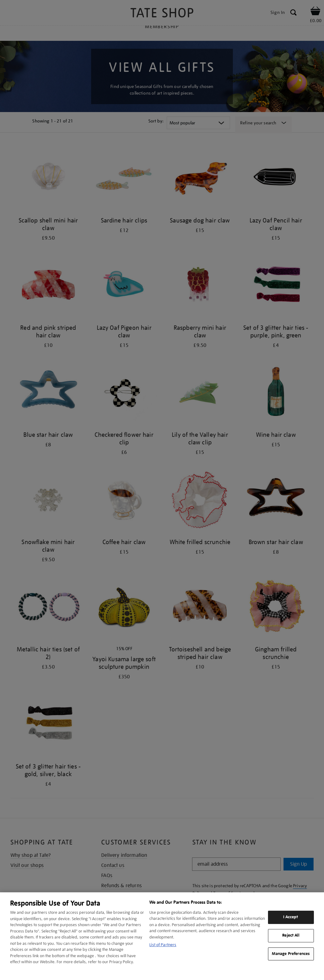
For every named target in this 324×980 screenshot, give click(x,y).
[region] (162, 936)
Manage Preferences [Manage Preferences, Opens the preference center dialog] (291, 954)
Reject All (291, 935)
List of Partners (163, 945)
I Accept (291, 917)
